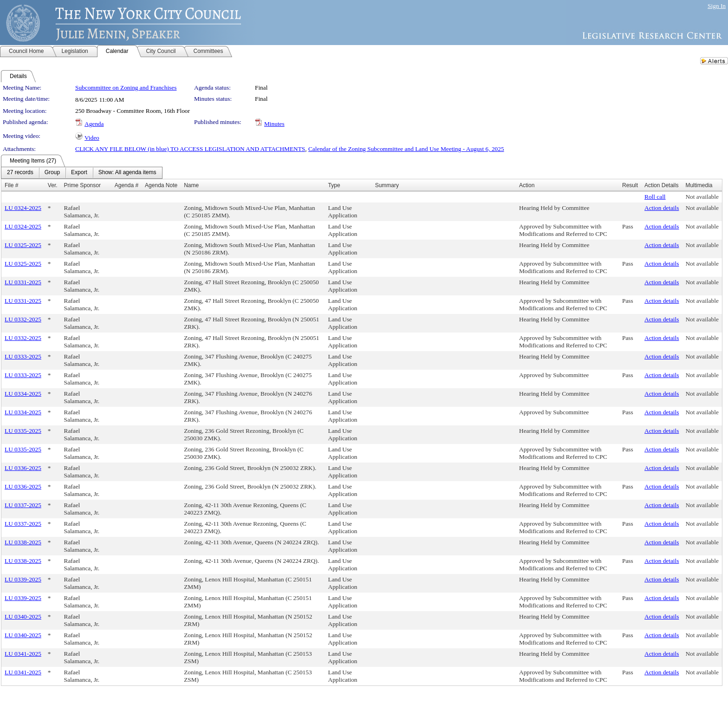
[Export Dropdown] (79, 173)
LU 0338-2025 (23, 542)
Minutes (274, 124)
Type (334, 185)
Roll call (655, 197)
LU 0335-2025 (23, 431)
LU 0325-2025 (23, 245)
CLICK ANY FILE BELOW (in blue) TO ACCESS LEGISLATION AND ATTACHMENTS (190, 149)
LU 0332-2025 (23, 319)
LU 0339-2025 (23, 579)
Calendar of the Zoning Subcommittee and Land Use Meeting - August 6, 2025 (406, 149)
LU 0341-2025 (23, 654)
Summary (387, 185)
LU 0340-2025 (23, 616)
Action (527, 185)
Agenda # (127, 185)
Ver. (53, 185)
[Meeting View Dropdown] (127, 173)
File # (11, 185)
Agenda (94, 124)
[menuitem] (20, 173)
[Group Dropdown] (52, 173)
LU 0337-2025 (23, 505)
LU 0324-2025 (23, 208)
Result (630, 185)
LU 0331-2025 (23, 282)
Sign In (717, 6)
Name (191, 185)
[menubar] (82, 173)
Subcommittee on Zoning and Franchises (126, 88)
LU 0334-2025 (23, 394)
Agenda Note (161, 185)
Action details (662, 208)
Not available (702, 197)
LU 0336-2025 (23, 468)
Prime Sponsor (82, 185)
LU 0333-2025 (23, 356)
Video (92, 138)
